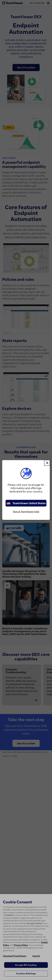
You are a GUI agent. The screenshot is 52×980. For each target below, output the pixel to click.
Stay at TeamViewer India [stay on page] (26, 512)
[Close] (47, 463)
